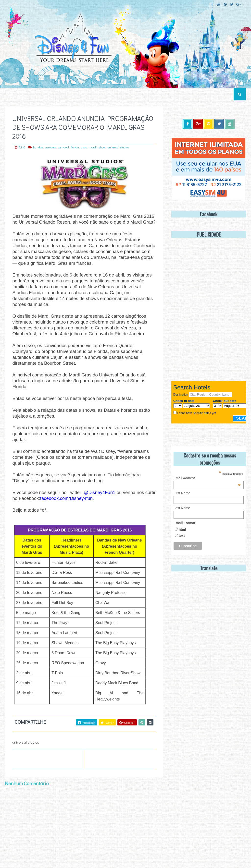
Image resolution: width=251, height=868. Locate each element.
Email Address (207, 478)
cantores (50, 147)
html (182, 530)
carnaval (63, 147)
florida (75, 147)
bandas (38, 147)
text (182, 536)
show (102, 147)
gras (84, 147)
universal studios (118, 147)
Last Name (182, 508)
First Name (182, 493)
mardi (93, 147)
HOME (13, 4)
